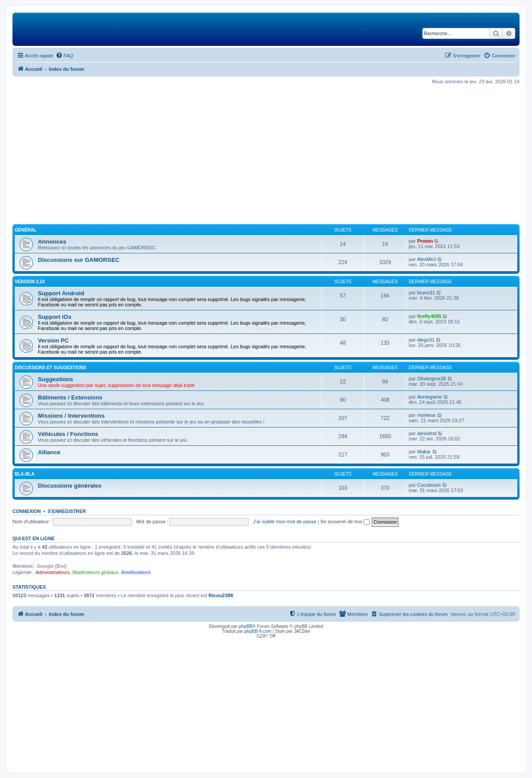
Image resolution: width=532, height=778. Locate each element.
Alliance (49, 452)
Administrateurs (53, 572)
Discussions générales (70, 486)
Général (26, 230)
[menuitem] (65, 56)
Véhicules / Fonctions (68, 434)
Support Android (61, 293)
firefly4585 (429, 316)
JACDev (302, 631)
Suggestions (55, 379)
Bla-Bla (24, 474)
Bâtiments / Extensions (70, 397)
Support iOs (55, 317)
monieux (426, 415)
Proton (425, 241)
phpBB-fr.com (258, 631)
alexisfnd (427, 433)
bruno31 (426, 293)
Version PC (53, 340)
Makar (424, 452)
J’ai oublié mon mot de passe (284, 521)
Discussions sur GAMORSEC (79, 260)
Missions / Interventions (71, 416)
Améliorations (136, 572)
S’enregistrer (67, 511)
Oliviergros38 (432, 379)
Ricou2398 (221, 595)
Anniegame (430, 397)
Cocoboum (429, 485)
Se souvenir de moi (345, 521)
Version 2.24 (30, 282)
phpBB (246, 626)
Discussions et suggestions (51, 368)
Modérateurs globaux (95, 572)
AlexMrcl (426, 259)
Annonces (52, 242)
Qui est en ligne (34, 538)
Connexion (27, 511)
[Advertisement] (266, 155)
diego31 (426, 340)
